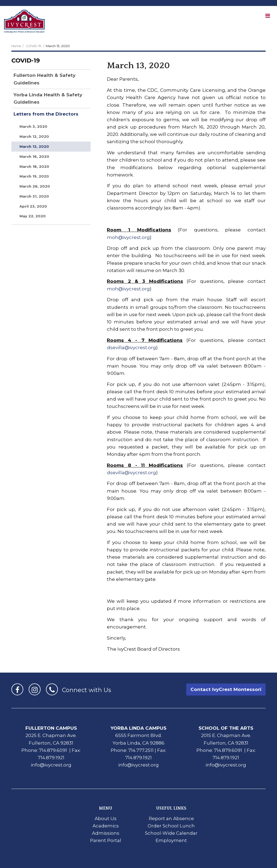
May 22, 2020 (33, 216)
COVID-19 (34, 46)
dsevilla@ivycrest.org (131, 348)
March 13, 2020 (34, 146)
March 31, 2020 (34, 196)
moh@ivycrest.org (128, 237)
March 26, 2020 (35, 186)
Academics (106, 826)
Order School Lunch (171, 826)
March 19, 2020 (34, 176)
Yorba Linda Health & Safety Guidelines (48, 98)
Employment (171, 840)
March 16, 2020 (34, 156)
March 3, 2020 (33, 126)
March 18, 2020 (34, 166)
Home (16, 46)
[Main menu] (268, 15)
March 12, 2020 (34, 136)
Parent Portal (106, 840)
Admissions (106, 833)
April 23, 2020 (33, 206)
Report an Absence (171, 818)
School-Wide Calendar (171, 833)
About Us (106, 818)
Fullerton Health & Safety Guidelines (44, 79)
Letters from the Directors (46, 114)
